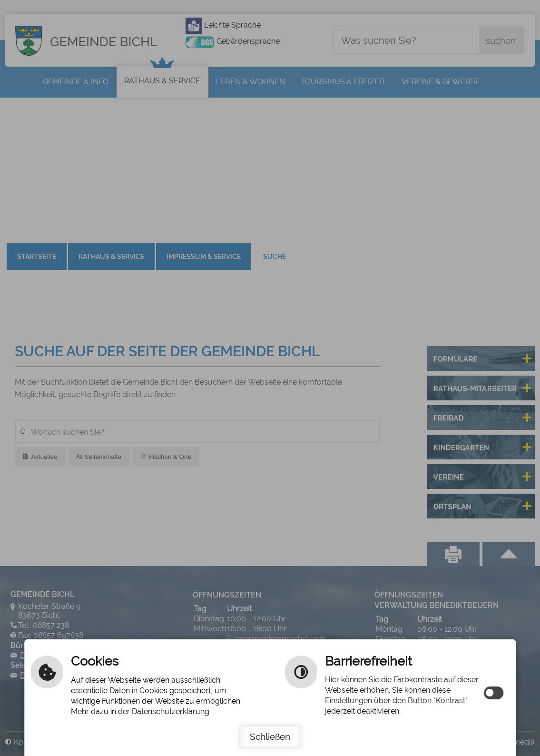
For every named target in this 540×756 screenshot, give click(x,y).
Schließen (270, 736)
